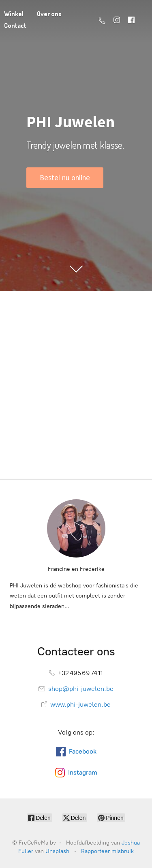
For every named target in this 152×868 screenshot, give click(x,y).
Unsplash (57, 851)
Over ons (49, 14)
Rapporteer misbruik (107, 851)
